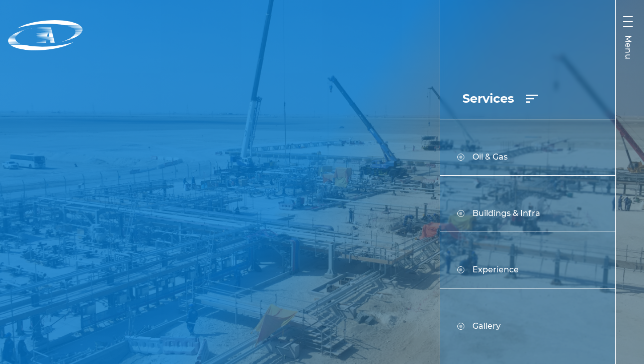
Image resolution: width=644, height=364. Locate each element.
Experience (488, 270)
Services (500, 98)
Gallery (479, 326)
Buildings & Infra (499, 213)
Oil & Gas (482, 157)
